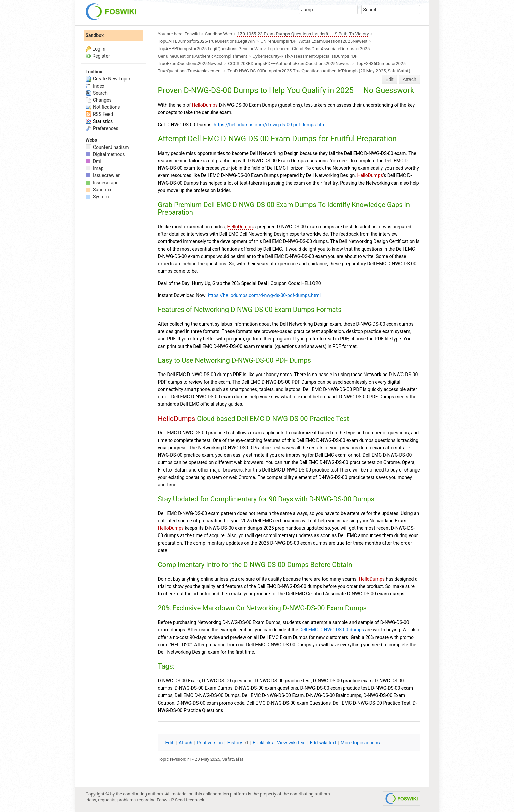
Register (101, 56)
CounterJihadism (107, 147)
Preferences (102, 128)
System (97, 197)
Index (95, 86)
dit (170, 743)
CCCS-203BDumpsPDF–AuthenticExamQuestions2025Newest (289, 63)
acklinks (263, 743)
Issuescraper (103, 183)
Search (97, 93)
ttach (186, 743)
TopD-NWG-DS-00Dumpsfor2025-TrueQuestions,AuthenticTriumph (293, 71)
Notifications (103, 107)
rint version (210, 743)
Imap (95, 168)
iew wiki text (291, 743)
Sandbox (95, 35)
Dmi (94, 161)
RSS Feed (99, 114)
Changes (99, 100)
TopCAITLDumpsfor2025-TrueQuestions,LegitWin (207, 41)
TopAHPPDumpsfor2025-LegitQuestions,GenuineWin (210, 49)
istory (235, 743)
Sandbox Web (218, 34)
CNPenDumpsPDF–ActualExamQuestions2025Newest (314, 41)
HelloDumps (205, 105)
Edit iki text (323, 743)
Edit (389, 79)
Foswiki (192, 34)
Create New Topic (108, 79)
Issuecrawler (103, 175)
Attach (410, 79)
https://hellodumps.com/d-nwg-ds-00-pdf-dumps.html (270, 125)
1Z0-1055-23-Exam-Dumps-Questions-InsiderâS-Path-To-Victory (303, 34)
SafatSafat (398, 71)
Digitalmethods (105, 154)
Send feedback (190, 800)
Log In (99, 49)
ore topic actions (360, 743)
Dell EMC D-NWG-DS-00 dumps (332, 630)
